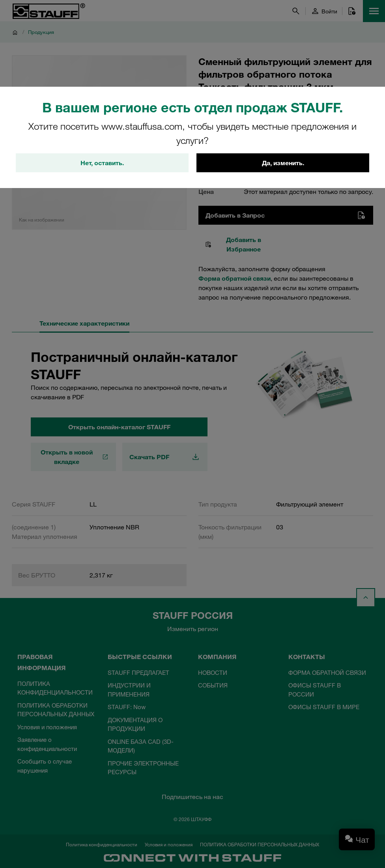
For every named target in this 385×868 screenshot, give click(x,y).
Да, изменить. (283, 163)
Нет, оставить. (102, 163)
